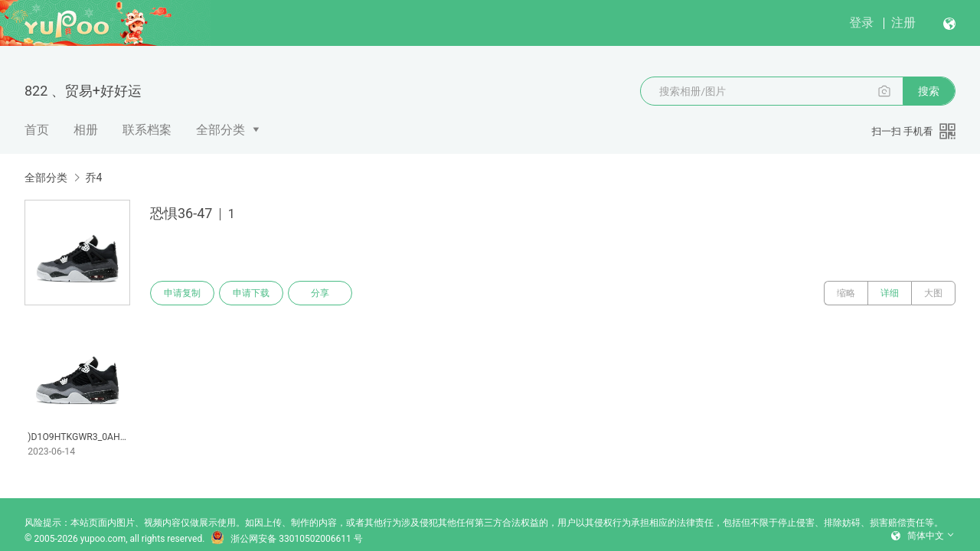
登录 (861, 23)
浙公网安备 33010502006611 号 (286, 539)
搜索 (929, 91)
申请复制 (182, 293)
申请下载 (251, 293)
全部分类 (220, 130)
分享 (320, 293)
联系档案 (147, 130)
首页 (37, 130)
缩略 (846, 293)
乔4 (93, 178)
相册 (86, 130)
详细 (890, 293)
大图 (933, 293)
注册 (903, 23)
